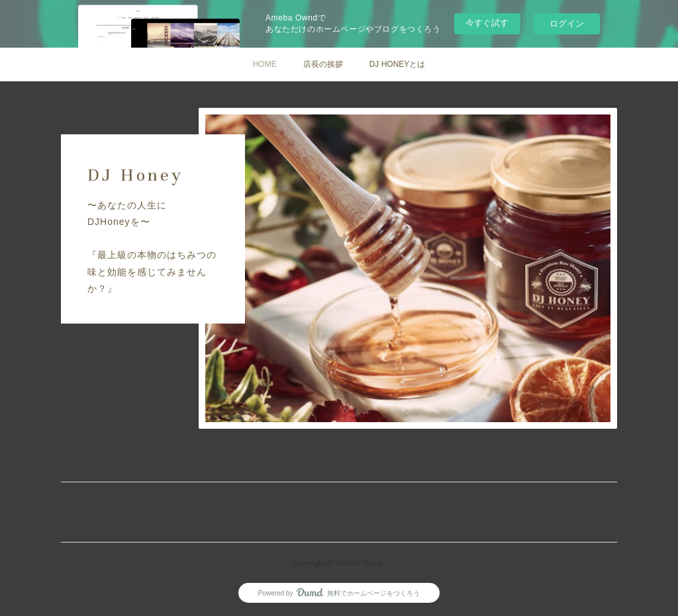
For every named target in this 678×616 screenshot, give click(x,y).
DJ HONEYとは (398, 64)
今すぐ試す (487, 23)
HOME (265, 64)
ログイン (567, 23)
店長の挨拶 (323, 64)
